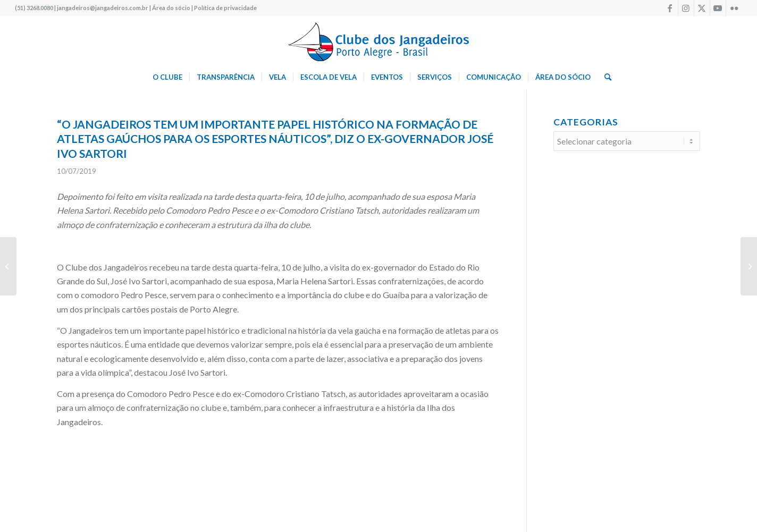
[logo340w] (378, 40)
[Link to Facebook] (670, 8)
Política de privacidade (225, 8)
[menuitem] (167, 77)
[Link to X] (702, 8)
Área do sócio (171, 8)
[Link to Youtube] (718, 8)
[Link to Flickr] (734, 8)
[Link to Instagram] (686, 8)
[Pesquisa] (604, 77)
